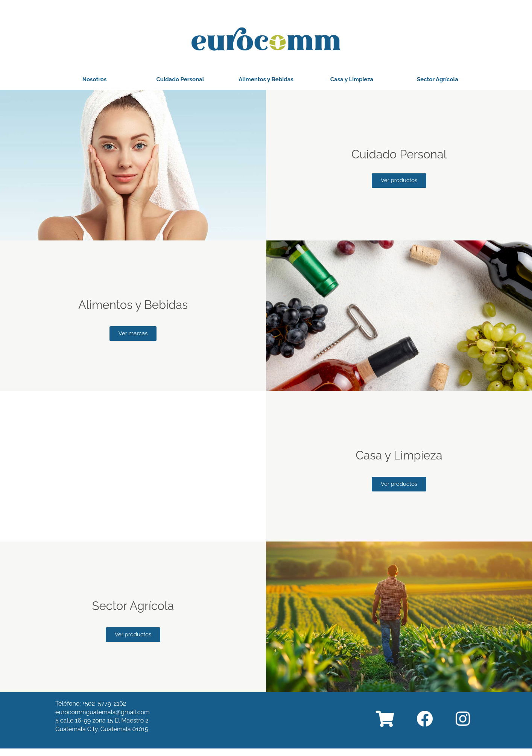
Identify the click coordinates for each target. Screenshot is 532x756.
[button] (95, 80)
